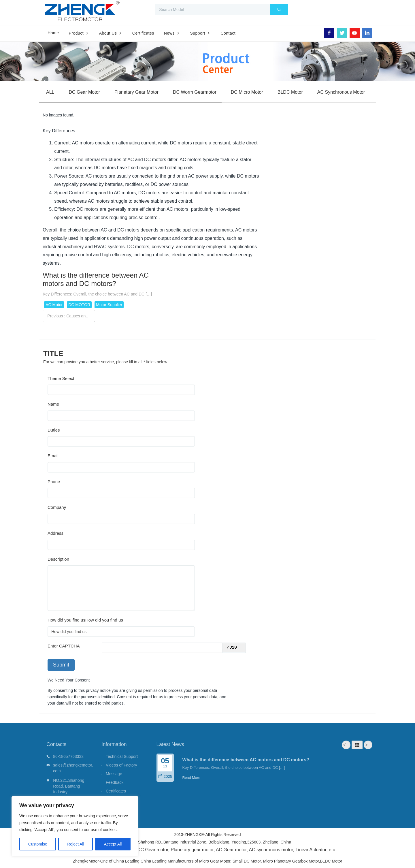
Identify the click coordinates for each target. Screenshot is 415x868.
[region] (75, 826)
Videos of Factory (121, 765)
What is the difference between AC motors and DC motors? (246, 760)
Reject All (76, 844)
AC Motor (54, 305)
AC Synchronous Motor (341, 92)
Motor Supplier (109, 305)
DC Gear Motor (84, 92)
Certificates (116, 791)
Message (114, 774)
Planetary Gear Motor (136, 92)
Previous (71, 316)
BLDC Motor (290, 92)
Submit (61, 665)
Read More (191, 778)
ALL (50, 92)
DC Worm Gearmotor (195, 92)
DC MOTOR (79, 305)
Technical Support (122, 756)
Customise (38, 844)
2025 (165, 776)
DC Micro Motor (247, 92)
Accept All (113, 844)
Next (368, 745)
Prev (346, 745)
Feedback (115, 782)
